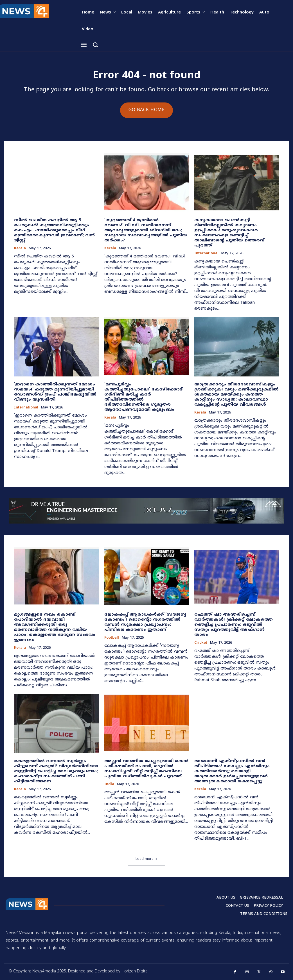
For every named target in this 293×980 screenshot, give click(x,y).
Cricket (201, 643)
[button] (95, 45)
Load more (146, 859)
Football (112, 638)
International (206, 254)
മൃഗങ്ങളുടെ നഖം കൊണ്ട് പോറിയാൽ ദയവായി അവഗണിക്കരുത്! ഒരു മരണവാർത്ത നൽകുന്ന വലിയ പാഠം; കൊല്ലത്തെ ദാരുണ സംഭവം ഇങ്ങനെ (55, 627)
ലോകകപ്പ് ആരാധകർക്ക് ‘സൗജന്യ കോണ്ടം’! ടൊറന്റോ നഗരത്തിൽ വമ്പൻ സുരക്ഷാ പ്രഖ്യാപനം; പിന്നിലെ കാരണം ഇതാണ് (145, 622)
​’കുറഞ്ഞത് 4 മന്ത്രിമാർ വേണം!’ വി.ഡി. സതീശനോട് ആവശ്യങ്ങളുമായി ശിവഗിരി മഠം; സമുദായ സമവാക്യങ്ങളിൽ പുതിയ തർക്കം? (146, 230)
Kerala (20, 249)
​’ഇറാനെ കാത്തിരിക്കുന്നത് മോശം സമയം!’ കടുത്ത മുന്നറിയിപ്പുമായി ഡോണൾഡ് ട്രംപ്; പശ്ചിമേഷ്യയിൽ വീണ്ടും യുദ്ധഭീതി (55, 392)
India (109, 784)
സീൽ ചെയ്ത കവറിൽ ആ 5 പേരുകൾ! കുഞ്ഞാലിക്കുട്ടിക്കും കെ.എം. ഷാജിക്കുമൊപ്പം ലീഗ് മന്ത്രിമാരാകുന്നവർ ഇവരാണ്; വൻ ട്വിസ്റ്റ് (54, 230)
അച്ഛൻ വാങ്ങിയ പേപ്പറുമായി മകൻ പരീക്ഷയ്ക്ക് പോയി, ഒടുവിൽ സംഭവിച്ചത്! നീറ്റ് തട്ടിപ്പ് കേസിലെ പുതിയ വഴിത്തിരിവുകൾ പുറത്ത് (146, 769)
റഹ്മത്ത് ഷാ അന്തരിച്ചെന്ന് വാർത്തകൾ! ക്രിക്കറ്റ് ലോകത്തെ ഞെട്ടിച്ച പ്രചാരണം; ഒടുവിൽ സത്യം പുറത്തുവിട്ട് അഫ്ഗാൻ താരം (234, 625)
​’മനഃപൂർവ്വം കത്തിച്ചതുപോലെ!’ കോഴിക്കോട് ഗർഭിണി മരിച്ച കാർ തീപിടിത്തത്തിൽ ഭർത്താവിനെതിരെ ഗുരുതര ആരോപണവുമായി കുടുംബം (143, 397)
